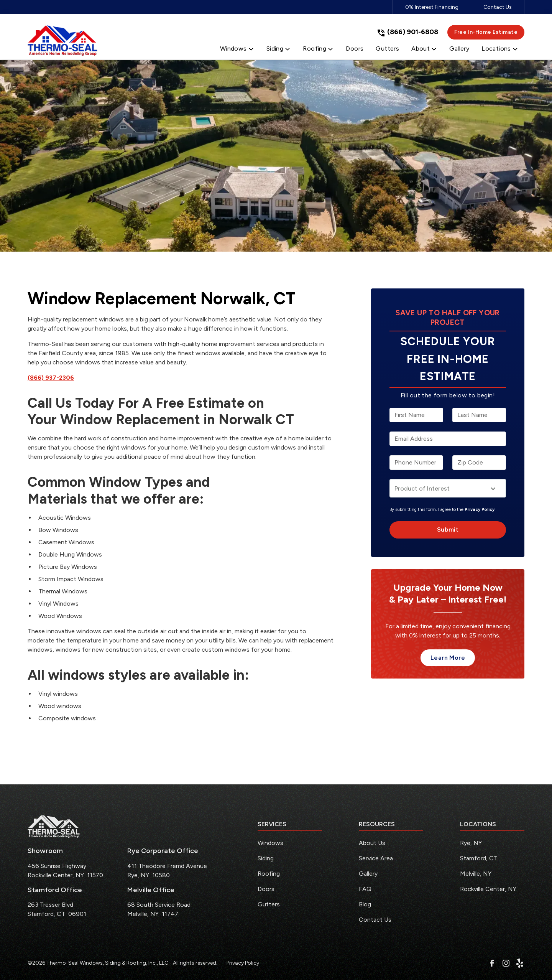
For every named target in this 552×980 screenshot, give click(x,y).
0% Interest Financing (432, 7)
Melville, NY (476, 874)
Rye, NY (471, 843)
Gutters (269, 904)
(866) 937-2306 (51, 378)
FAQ (365, 889)
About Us (372, 843)
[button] (237, 50)
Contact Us (498, 7)
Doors (266, 889)
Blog (365, 904)
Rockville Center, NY (488, 889)
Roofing (269, 874)
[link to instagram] (506, 963)
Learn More (448, 658)
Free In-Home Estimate (486, 32)
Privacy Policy (480, 509)
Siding (266, 858)
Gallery (368, 874)
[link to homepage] (62, 41)
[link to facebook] (492, 963)
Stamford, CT (479, 858)
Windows (270, 843)
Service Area (376, 858)
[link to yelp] (520, 963)
